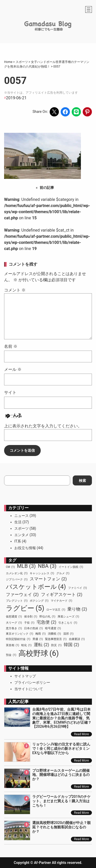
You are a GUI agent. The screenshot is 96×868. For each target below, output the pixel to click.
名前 (11, 346)
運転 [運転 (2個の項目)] (41, 645)
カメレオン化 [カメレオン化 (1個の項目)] (17, 573)
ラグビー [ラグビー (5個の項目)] (25, 608)
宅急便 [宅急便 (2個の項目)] (46, 622)
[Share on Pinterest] (87, 112)
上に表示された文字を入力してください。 (43, 426)
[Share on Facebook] (65, 112)
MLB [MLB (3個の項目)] (26, 566)
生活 (18, 522)
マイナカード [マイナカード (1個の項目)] (61, 601)
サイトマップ (25, 676)
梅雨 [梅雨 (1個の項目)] (40, 634)
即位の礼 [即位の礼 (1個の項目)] (47, 617)
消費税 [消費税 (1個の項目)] (54, 634)
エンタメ (22, 535)
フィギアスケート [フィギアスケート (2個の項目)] (62, 595)
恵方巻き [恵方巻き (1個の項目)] (14, 628)
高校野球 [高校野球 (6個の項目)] (39, 654)
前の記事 (47, 188)
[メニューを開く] (89, 9)
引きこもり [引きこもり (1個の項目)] (68, 623)
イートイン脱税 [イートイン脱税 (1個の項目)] (71, 567)
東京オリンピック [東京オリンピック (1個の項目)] (19, 634)
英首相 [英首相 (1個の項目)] (12, 645)
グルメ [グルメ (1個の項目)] (63, 573)
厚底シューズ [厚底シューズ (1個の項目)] (68, 617)
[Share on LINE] (76, 112)
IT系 (18, 541)
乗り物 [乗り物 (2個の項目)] (77, 609)
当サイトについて (29, 689)
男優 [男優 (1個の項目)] (38, 639)
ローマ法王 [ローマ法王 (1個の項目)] (56, 610)
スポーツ (22, 528)
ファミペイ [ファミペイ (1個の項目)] (77, 588)
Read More (81, 734)
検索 (82, 481)
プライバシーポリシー (32, 682)
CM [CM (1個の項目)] (10, 567)
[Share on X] (54, 112)
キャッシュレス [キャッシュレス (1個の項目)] (42, 573)
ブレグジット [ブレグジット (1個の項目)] (17, 601)
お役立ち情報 (25, 548)
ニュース (22, 516)
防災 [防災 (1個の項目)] (56, 645)
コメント (15, 290)
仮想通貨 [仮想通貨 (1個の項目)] (14, 617)
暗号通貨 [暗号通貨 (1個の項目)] (53, 628)
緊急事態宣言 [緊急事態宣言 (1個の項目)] (56, 639)
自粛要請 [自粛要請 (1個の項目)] (77, 639)
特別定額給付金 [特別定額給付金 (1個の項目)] (18, 639)
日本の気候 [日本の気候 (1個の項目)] (33, 628)
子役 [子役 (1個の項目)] (29, 623)
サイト (10, 392)
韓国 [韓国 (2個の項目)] (71, 645)
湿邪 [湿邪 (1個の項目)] (68, 634)
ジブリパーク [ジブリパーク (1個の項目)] (17, 580)
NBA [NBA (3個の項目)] (47, 566)
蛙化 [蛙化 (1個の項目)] (26, 645)
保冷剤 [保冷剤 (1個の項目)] (31, 617)
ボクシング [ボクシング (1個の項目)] (39, 601)
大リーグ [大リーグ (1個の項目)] (14, 623)
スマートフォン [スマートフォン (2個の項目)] (48, 579)
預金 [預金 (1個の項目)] (11, 655)
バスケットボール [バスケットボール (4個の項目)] (36, 587)
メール (13, 369)
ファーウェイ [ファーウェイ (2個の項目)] (22, 595)
